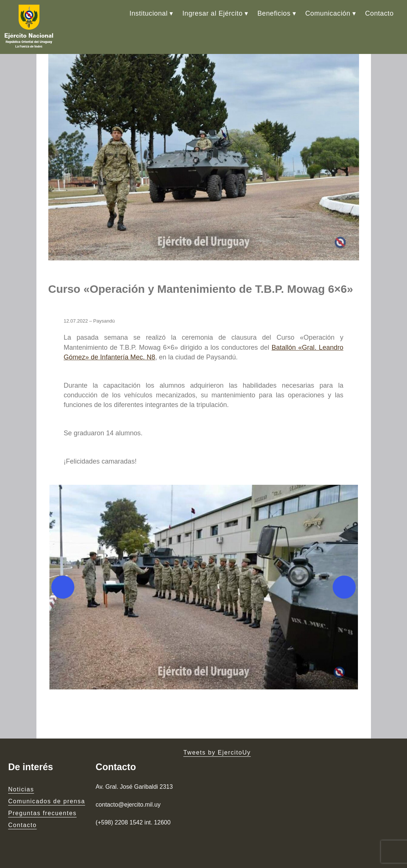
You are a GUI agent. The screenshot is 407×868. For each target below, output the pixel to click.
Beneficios (274, 13)
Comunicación (328, 13)
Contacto (379, 13)
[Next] (344, 587)
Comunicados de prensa (47, 801)
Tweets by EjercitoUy (217, 752)
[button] (204, 587)
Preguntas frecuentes (42, 813)
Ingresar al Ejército (213, 13)
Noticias (21, 789)
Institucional (148, 13)
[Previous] (63, 587)
